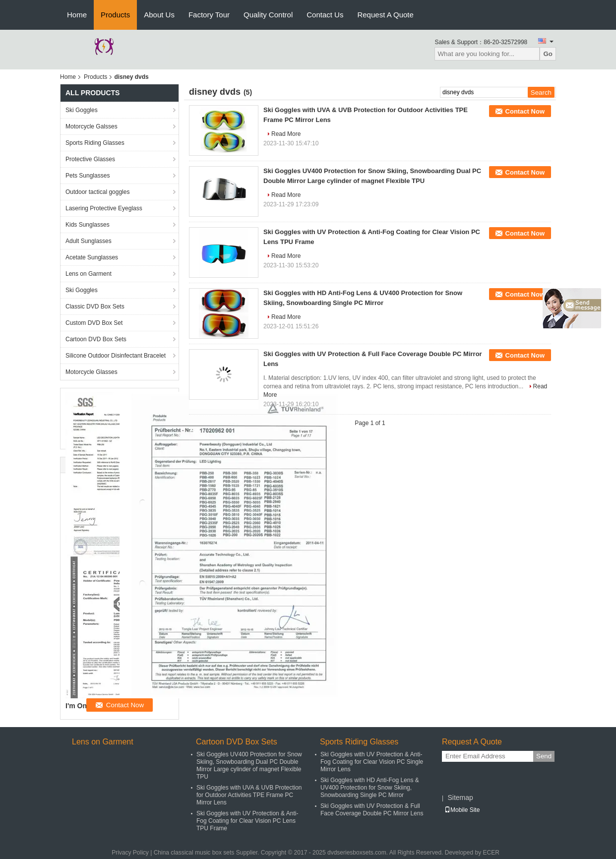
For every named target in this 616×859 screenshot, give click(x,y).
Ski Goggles (82, 110)
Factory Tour (209, 15)
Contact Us (325, 15)
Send (544, 756)
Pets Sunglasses (88, 176)
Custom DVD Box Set (94, 323)
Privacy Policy (130, 853)
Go (548, 54)
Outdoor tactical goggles (97, 192)
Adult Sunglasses (89, 241)
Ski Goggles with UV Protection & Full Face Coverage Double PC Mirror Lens (372, 810)
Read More (286, 134)
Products (115, 15)
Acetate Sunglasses (92, 257)
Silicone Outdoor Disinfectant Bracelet (116, 356)
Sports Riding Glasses (95, 143)
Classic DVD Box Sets (95, 307)
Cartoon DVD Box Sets (96, 339)
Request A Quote (385, 15)
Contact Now (525, 111)
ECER (491, 853)
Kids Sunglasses (88, 225)
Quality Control (268, 15)
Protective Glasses (90, 159)
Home (77, 15)
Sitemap (460, 798)
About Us (159, 15)
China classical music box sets (194, 853)
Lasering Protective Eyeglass (104, 208)
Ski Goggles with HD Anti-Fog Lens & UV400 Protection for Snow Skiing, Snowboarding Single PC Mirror (370, 788)
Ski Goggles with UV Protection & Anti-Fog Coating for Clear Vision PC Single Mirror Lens (372, 762)
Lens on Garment (89, 274)
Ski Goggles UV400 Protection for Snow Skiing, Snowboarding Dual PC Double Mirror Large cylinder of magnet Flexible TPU (249, 766)
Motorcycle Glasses (92, 372)
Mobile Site (462, 810)
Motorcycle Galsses (92, 126)
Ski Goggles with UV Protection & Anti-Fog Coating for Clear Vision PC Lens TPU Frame (247, 821)
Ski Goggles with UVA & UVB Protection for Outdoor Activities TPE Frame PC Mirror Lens (249, 795)
